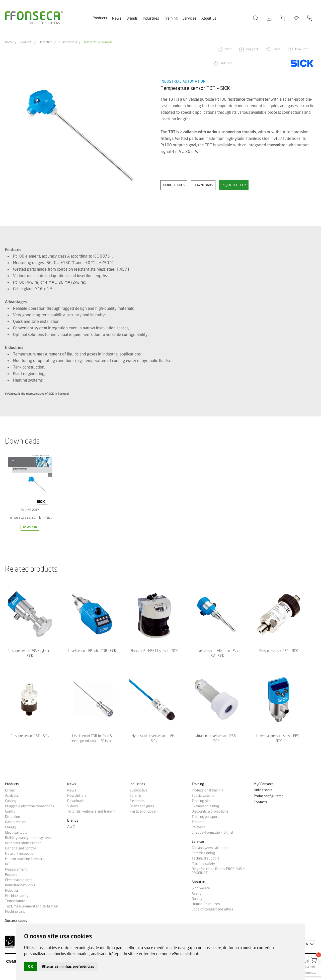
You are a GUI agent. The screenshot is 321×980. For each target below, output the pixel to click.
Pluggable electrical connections (30, 806)
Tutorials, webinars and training (91, 811)
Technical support (205, 858)
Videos (73, 806)
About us (209, 18)
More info (302, 49)
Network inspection (20, 853)
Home (9, 42)
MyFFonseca (264, 784)
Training (171, 18)
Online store (263, 790)
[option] (80, 135)
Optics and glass (142, 806)
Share (277, 49)
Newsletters (77, 795)
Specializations (203, 795)
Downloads (76, 801)
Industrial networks (20, 885)
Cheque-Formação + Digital (212, 832)
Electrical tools (16, 832)
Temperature (15, 901)
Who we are (201, 888)
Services (189, 18)
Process (11, 875)
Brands (132, 18)
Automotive (138, 790)
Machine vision (16, 911)
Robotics (12, 890)
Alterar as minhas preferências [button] (68, 966)
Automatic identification (23, 843)
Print (228, 49)
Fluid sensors (68, 42)
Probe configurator (268, 796)
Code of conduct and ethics (212, 909)
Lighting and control (20, 848)
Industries (151, 18)
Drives (10, 790)
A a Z (71, 827)
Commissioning (203, 853)
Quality (197, 899)
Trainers (198, 822)
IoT (8, 864)
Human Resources (206, 904)
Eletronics (137, 801)
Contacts (261, 802)
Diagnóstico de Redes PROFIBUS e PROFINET (218, 871)
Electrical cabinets (19, 880)
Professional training (208, 790)
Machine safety (17, 896)
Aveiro (197, 893)
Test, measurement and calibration (32, 906)
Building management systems (29, 838)
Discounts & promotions (210, 811)
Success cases (16, 921)
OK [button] (30, 966)
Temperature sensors (98, 42)
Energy (11, 827)
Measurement (16, 869)
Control (11, 811)
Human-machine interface (25, 859)
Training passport (205, 817)
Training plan (202, 801)
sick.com (226, 63)
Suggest (252, 49)
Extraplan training (205, 806)
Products (100, 18)
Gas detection (16, 822)
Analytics (12, 795)
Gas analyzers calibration (211, 848)
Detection (46, 42)
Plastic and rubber (143, 811)
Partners (198, 827)
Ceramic (135, 795)
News (117, 18)
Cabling (11, 801)
